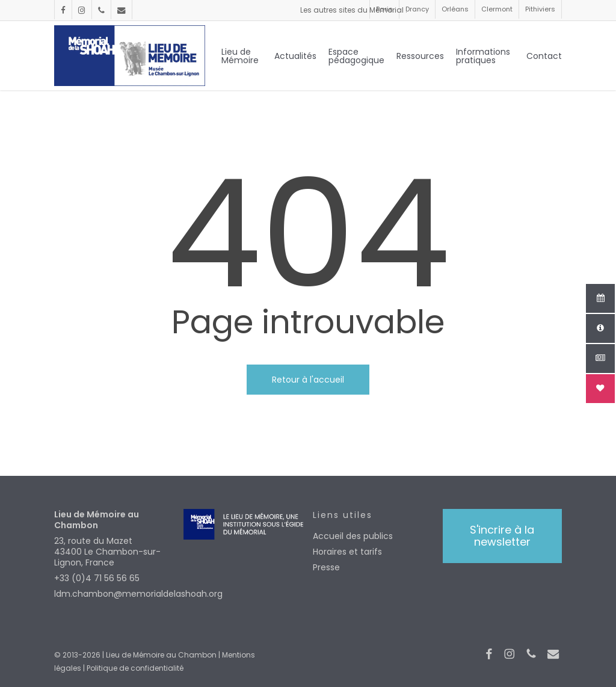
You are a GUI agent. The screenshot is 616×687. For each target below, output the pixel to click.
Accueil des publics (353, 536)
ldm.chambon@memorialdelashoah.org (114, 594)
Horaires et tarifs (347, 552)
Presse (326, 567)
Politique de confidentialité (135, 668)
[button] (502, 536)
